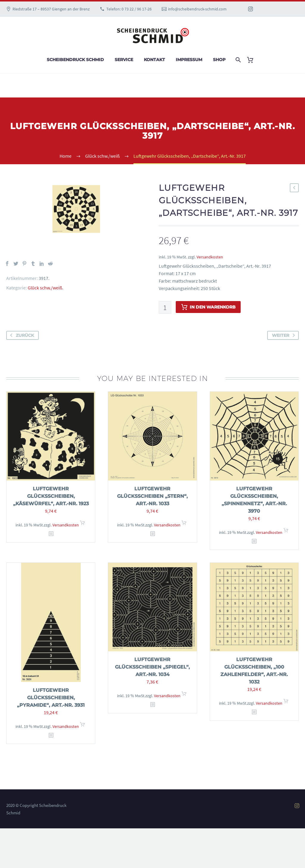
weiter (285, 335)
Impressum (189, 60)
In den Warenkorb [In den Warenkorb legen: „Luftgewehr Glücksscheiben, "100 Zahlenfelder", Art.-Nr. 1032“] (286, 703)
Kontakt (154, 60)
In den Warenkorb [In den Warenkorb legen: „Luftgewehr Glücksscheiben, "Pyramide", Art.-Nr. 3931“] (83, 726)
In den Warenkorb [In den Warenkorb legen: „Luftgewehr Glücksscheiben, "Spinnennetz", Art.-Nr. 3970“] (286, 532)
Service (124, 60)
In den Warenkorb (208, 307)
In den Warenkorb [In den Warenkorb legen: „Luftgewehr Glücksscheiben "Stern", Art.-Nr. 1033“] (184, 525)
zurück (21, 335)
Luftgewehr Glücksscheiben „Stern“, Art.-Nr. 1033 (152, 496)
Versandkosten (210, 257)
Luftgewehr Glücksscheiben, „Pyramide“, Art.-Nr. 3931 (51, 698)
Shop (219, 60)
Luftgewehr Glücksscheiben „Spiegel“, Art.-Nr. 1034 (152, 667)
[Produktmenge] (165, 307)
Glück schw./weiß (45, 288)
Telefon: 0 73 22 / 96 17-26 (129, 9)
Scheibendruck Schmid (75, 60)
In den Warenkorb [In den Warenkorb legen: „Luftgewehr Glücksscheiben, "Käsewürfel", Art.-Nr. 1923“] (83, 525)
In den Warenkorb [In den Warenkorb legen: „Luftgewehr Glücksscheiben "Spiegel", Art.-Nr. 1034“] (184, 696)
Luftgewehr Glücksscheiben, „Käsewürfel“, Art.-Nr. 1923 (51, 496)
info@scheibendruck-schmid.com (197, 9)
